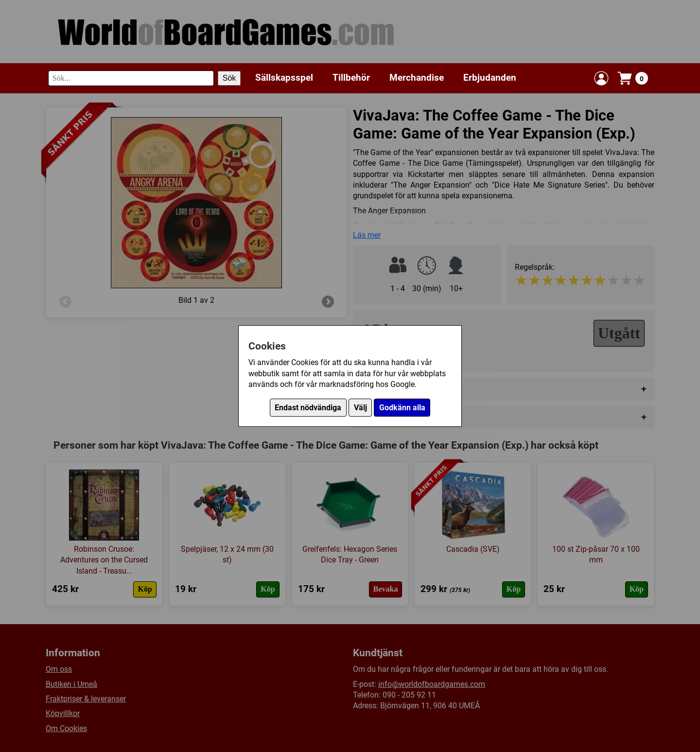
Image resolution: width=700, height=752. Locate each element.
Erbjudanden (490, 78)
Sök (229, 78)
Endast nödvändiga (308, 408)
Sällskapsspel (284, 78)
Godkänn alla (402, 408)
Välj (360, 408)
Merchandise (417, 78)
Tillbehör (351, 78)
